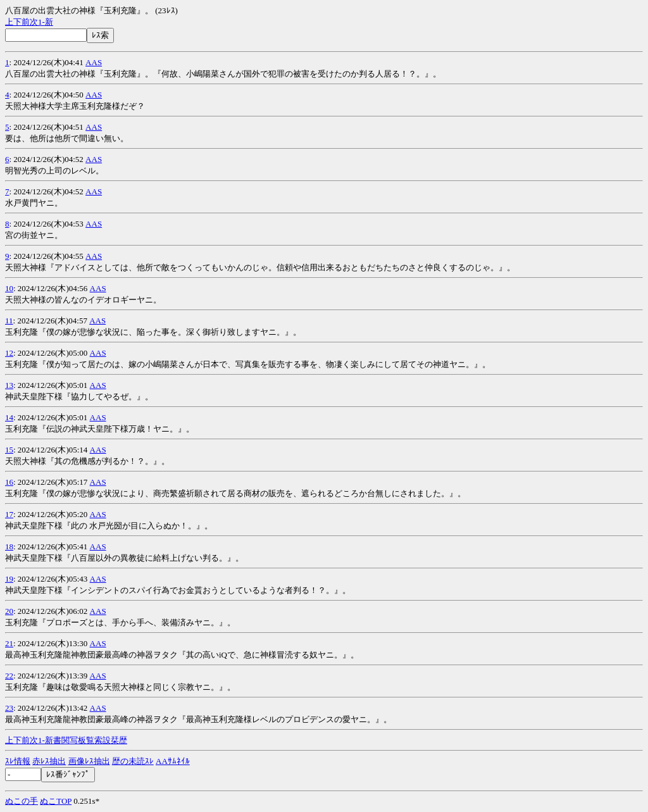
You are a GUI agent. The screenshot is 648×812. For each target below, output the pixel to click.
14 (9, 417)
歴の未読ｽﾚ (133, 761)
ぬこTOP (56, 801)
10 (9, 288)
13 (9, 385)
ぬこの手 (22, 801)
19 (9, 579)
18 (9, 547)
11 (9, 321)
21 (9, 643)
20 (9, 611)
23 (9, 708)
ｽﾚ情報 (18, 761)
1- (41, 22)
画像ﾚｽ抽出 (89, 761)
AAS (94, 62)
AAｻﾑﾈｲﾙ (173, 761)
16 (9, 482)
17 (9, 514)
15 (9, 450)
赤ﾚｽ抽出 (49, 761)
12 (9, 353)
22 (9, 676)
